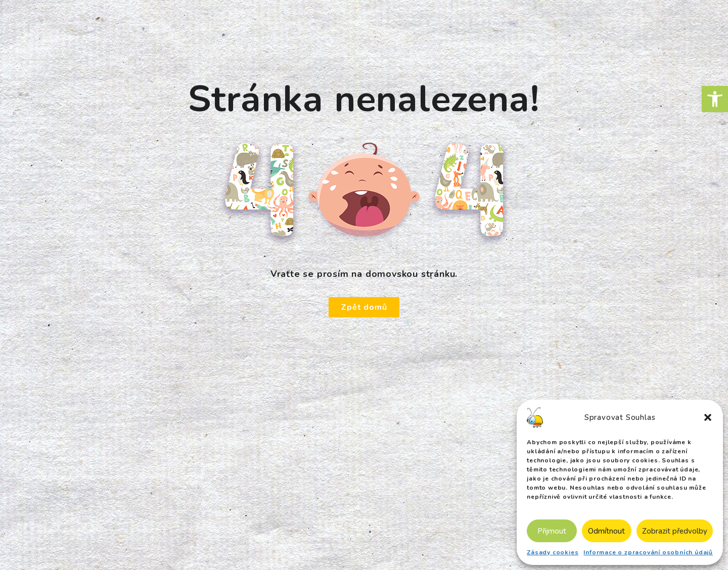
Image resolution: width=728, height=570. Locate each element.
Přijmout (552, 531)
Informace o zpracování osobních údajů (648, 552)
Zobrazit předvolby (675, 531)
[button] (715, 99)
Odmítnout (606, 531)
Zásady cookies (553, 552)
